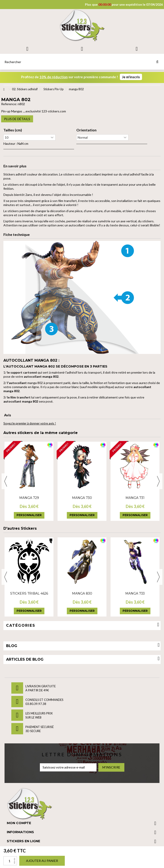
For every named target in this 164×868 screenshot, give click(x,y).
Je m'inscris (131, 77)
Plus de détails (17, 119)
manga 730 (82, 498)
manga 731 (135, 498)
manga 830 (82, 593)
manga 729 (29, 498)
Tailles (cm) (13, 130)
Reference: (9, 104)
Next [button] (158, 481)
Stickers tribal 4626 (29, 593)
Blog (12, 646)
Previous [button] (6, 481)
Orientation (86, 130)
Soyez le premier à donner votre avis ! (30, 423)
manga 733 (135, 593)
